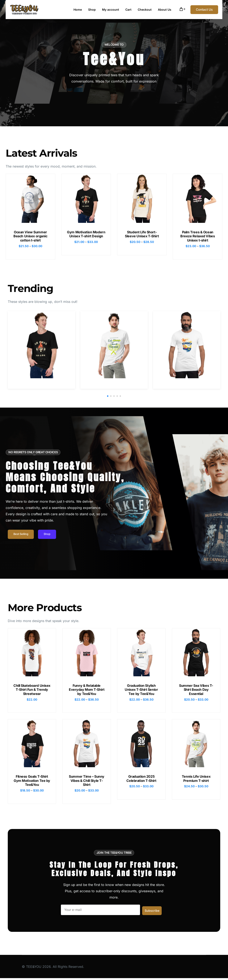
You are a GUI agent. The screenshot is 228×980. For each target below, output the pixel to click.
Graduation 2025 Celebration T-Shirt (141, 780)
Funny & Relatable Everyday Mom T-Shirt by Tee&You (87, 691)
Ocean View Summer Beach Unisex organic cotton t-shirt (30, 236)
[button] (108, 396)
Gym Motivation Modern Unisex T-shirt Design (86, 234)
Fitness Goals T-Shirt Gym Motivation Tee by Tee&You (32, 782)
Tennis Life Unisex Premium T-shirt (196, 780)
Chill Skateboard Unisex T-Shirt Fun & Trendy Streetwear (32, 691)
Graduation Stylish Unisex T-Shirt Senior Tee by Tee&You (141, 691)
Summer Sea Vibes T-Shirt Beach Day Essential (196, 691)
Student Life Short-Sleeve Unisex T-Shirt (142, 234)
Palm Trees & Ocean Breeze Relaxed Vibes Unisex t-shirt (198, 236)
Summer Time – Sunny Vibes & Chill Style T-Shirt (87, 782)
